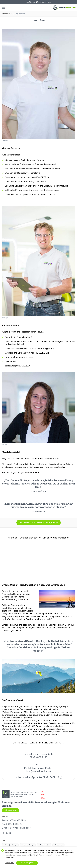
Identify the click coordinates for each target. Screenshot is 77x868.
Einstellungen (10, 863)
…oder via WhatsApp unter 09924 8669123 (38, 778)
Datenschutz (44, 845)
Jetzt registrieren (10, 810)
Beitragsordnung (10, 845)
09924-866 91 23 (18, 820)
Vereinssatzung (28, 845)
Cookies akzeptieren (27, 863)
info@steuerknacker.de (39, 772)
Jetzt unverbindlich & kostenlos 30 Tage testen (39, 523)
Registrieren (20, 14)
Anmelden (59, 845)
